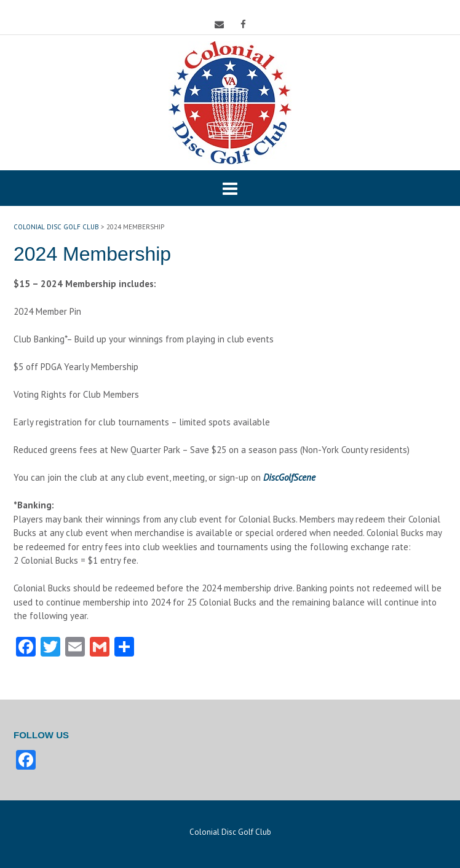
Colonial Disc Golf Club (230, 832)
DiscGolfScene (289, 477)
